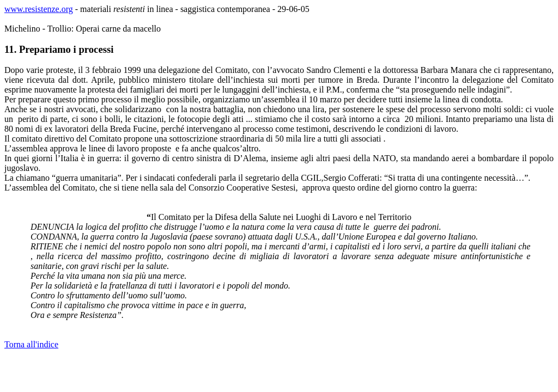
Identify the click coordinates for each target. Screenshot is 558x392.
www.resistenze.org (39, 9)
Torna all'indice (31, 344)
